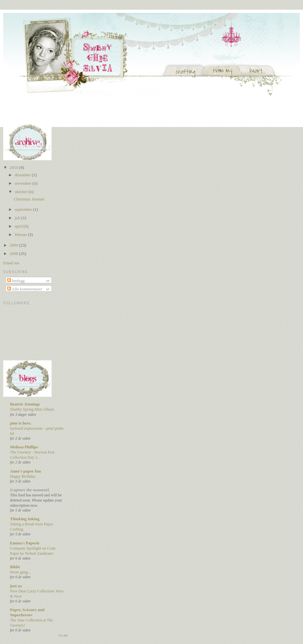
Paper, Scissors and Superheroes (27, 612)
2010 (14, 167)
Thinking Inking (25, 519)
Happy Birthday (23, 476)
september (24, 209)
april (19, 226)
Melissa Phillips (24, 447)
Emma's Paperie (25, 543)
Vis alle (63, 635)
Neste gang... (20, 572)
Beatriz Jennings (25, 404)
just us (16, 586)
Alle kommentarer (25, 289)
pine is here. (21, 423)
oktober (22, 192)
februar (21, 234)
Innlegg (16, 281)
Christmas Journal (29, 199)
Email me (11, 263)
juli (18, 218)
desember (23, 175)
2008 (14, 254)
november (24, 183)
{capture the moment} (30, 490)
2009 (14, 245)
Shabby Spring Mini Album (32, 409)
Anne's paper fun (25, 471)
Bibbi (15, 567)
